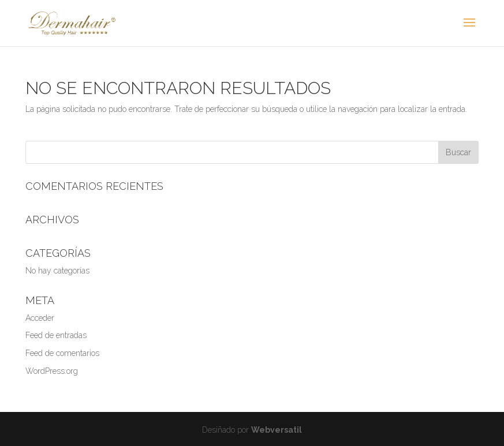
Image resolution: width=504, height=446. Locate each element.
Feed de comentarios (62, 353)
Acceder (40, 318)
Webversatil (277, 430)
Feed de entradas (56, 335)
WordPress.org (52, 371)
